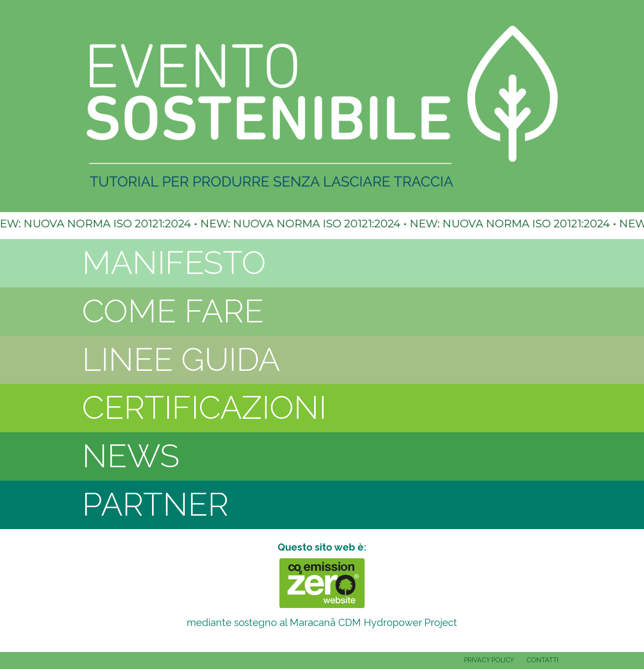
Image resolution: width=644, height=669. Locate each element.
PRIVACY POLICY (489, 660)
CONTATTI (542, 660)
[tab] (322, 263)
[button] (322, 263)
